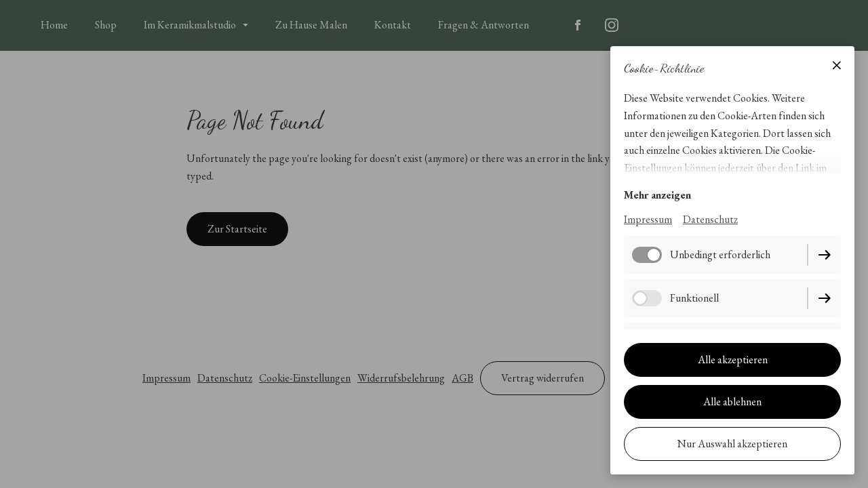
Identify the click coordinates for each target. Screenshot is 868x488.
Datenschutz (710, 219)
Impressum (648, 219)
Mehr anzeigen (657, 195)
